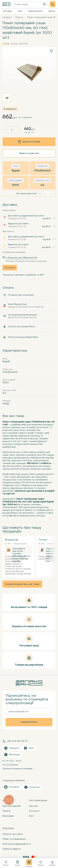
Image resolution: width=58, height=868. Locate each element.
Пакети (6, 811)
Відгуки (52, 11)
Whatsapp (12, 755)
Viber (29, 748)
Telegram (12, 748)
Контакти (34, 811)
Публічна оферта (12, 849)
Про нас (33, 806)
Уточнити (10, 268)
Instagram (12, 787)
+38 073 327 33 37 (15, 741)
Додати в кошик (29, 142)
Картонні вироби (12, 806)
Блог (31, 816)
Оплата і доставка (13, 834)
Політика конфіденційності (17, 844)
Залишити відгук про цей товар (22, 584)
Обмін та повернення (14, 839)
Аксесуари (8, 816)
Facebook (32, 787)
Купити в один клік (29, 153)
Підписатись (29, 722)
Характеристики (35, 11)
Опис (20, 11)
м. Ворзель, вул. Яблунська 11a (21, 258)
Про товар (7, 11)
